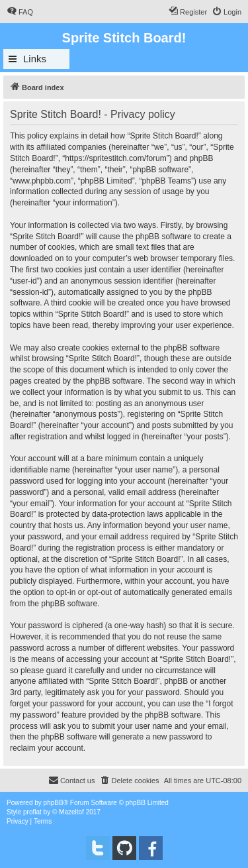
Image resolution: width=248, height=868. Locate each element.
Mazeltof (71, 812)
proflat (32, 812)
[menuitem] (20, 12)
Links (35, 59)
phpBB (54, 803)
